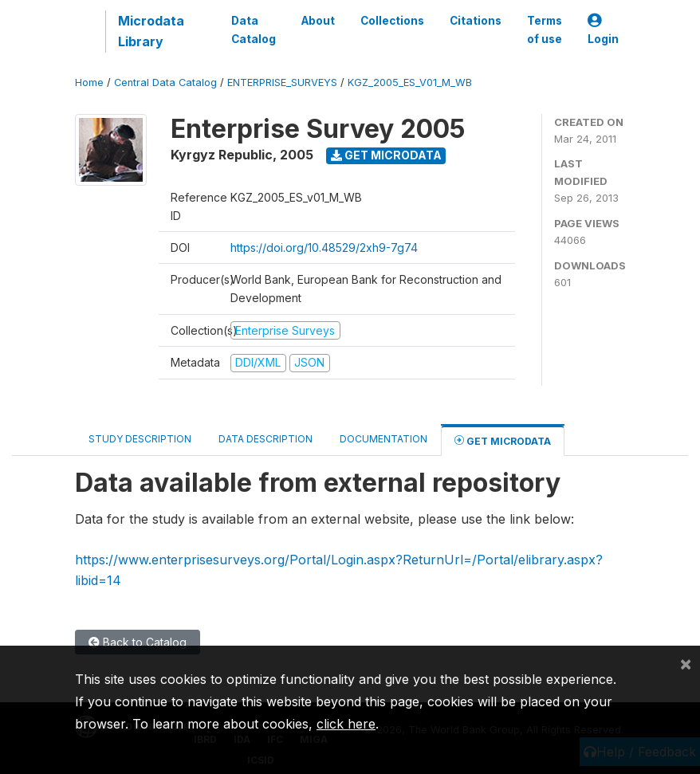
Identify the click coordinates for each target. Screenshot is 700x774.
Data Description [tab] (265, 439)
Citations (476, 21)
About (318, 21)
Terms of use (545, 29)
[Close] (686, 663)
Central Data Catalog (165, 83)
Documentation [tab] (383, 439)
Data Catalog (254, 29)
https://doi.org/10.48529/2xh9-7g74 (324, 248)
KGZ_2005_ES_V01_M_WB (410, 83)
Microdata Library (151, 31)
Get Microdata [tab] (503, 440)
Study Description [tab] (140, 439)
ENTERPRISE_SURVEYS (282, 83)
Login (603, 30)
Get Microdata (386, 155)
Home (89, 83)
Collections (392, 21)
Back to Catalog (138, 642)
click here (346, 724)
